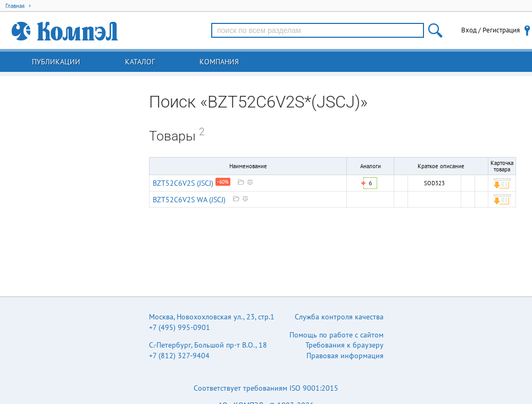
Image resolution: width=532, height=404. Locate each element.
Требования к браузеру (344, 345)
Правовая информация (345, 356)
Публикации (56, 62)
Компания (219, 62)
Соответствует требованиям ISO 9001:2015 (266, 388)
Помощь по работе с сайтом (336, 335)
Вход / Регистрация (491, 30)
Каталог (140, 62)
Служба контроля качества (339, 317)
